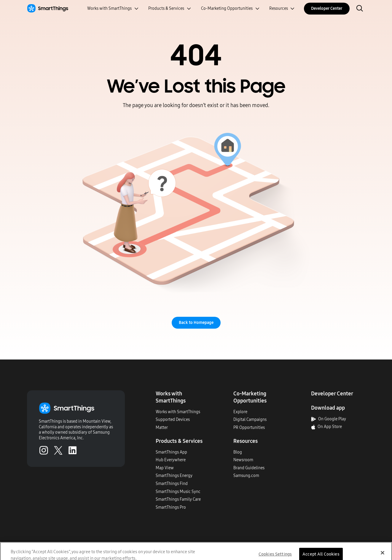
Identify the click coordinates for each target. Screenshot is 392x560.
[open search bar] (360, 9)
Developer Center (327, 8)
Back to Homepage (196, 323)
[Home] (48, 8)
